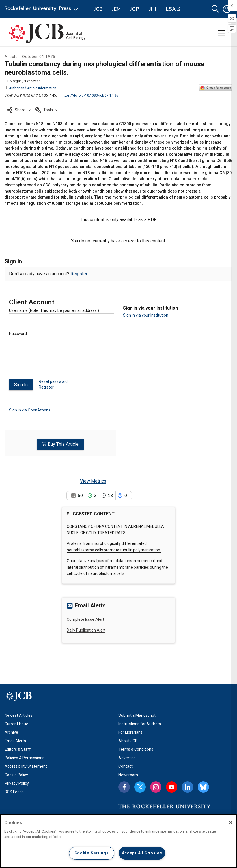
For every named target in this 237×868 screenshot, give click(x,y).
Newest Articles (19, 715)
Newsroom (128, 774)
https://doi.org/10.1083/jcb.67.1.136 (90, 95)
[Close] (231, 822)
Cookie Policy (16, 774)
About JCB (128, 740)
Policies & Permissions (24, 757)
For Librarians (131, 732)
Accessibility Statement (26, 766)
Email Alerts (15, 740)
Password (18, 334)
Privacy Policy (17, 783)
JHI (153, 9)
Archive (11, 732)
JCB (98, 9)
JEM (116, 9)
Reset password (53, 381)
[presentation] (52, 366)
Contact (126, 766)
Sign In (21, 385)
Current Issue (16, 723)
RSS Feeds (14, 791)
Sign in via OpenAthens (30, 410)
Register (79, 274)
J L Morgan (13, 81)
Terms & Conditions (136, 749)
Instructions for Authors (140, 723)
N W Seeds (32, 81)
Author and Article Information (30, 88)
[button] (216, 9)
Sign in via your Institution (146, 315)
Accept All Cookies (142, 853)
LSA (171, 9)
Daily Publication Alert (86, 630)
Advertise (127, 757)
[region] (118, 841)
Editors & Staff (18, 749)
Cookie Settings (92, 853)
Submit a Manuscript (137, 715)
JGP (134, 9)
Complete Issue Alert (85, 619)
